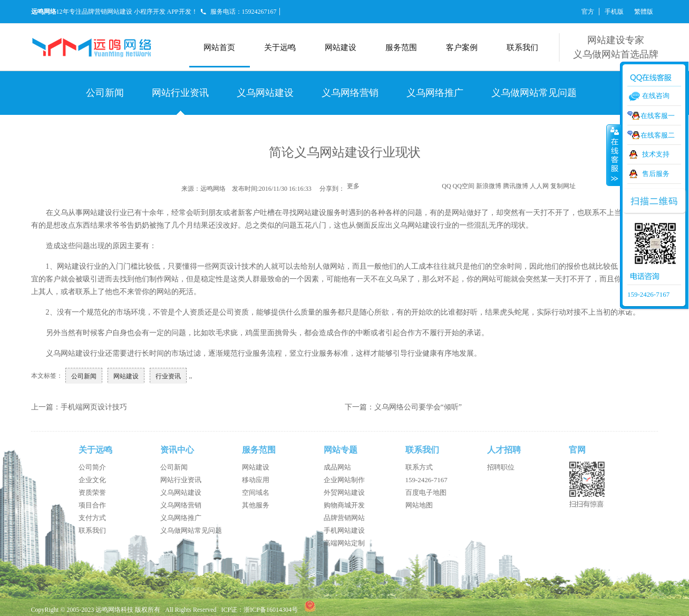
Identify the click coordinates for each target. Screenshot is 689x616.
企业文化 (92, 480)
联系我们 (522, 47)
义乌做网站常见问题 (534, 93)
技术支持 (656, 154)
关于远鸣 (280, 47)
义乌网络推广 (435, 93)
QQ (446, 186)
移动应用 (256, 480)
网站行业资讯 (180, 93)
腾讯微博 (516, 186)
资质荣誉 (92, 492)
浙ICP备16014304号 (271, 610)
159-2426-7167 (426, 480)
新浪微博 (489, 186)
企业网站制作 (344, 480)
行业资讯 (168, 376)
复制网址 (563, 186)
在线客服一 (658, 116)
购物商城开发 (344, 505)
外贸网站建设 (344, 492)
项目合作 (92, 505)
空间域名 (256, 492)
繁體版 (644, 12)
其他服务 (256, 505)
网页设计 (227, 266)
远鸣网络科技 (114, 610)
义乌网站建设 (265, 93)
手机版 (614, 12)
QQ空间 (464, 186)
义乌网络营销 (350, 93)
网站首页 (219, 47)
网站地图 (419, 505)
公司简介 (92, 467)
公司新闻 (105, 93)
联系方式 (419, 467)
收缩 (614, 155)
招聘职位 (501, 467)
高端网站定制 (344, 543)
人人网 (539, 186)
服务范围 (401, 47)
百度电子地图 (426, 492)
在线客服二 (658, 135)
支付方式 (92, 518)
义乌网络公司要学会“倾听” (418, 407)
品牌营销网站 (344, 518)
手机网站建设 (344, 530)
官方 (588, 12)
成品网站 (337, 467)
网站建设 (341, 47)
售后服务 (656, 174)
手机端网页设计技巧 (94, 407)
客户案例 (462, 47)
